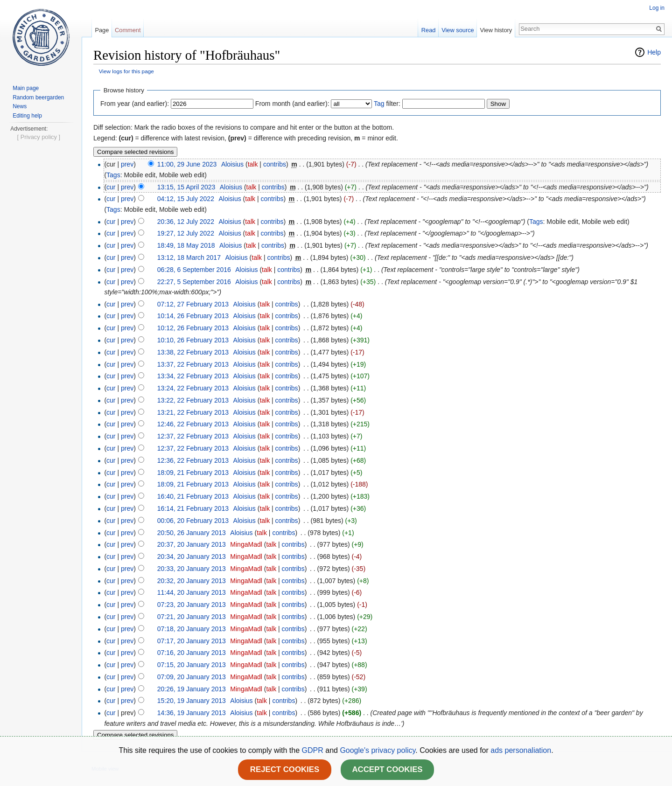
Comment (128, 30)
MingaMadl (246, 544)
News (20, 106)
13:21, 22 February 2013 (193, 412)
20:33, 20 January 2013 (192, 569)
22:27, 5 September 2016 (194, 282)
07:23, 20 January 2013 (192, 605)
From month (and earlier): (292, 104)
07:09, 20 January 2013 (192, 677)
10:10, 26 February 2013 (193, 340)
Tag (379, 104)
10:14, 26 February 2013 (193, 316)
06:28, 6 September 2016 (194, 270)
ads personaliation (521, 750)
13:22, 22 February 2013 (193, 400)
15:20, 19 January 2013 (192, 701)
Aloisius (232, 164)
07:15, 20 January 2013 (192, 665)
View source (458, 30)
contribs (275, 164)
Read (429, 30)
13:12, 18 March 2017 (189, 257)
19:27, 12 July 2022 (186, 233)
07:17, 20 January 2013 (192, 641)
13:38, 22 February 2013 (193, 352)
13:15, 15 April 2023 (186, 187)
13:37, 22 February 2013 (193, 364)
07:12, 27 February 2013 (193, 304)
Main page (26, 88)
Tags (113, 175)
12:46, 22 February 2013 (193, 424)
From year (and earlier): (135, 104)
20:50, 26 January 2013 (192, 533)
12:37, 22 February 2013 (193, 436)
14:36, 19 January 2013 (192, 713)
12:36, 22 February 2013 (193, 460)
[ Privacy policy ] (39, 419)
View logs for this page (126, 71)
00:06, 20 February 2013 (193, 521)
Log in (657, 8)
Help (654, 52)
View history (496, 30)
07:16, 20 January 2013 (192, 653)
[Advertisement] (41, 273)
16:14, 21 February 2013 (193, 508)
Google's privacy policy (378, 750)
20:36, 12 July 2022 (186, 222)
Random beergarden (38, 97)
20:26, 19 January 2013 (192, 689)
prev (127, 164)
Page (102, 30)
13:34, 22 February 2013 (193, 376)
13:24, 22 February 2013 (193, 388)
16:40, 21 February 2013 (193, 496)
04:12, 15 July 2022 (186, 199)
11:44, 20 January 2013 (192, 592)
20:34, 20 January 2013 (192, 556)
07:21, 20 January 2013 (192, 617)
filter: (387, 104)
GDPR (314, 750)
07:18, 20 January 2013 (192, 629)
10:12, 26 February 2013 (193, 328)
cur (111, 187)
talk (253, 164)
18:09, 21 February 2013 (193, 473)
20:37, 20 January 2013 (192, 544)
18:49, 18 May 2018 (186, 245)
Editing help (27, 116)
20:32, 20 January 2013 (192, 581)
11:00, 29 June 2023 (187, 164)
